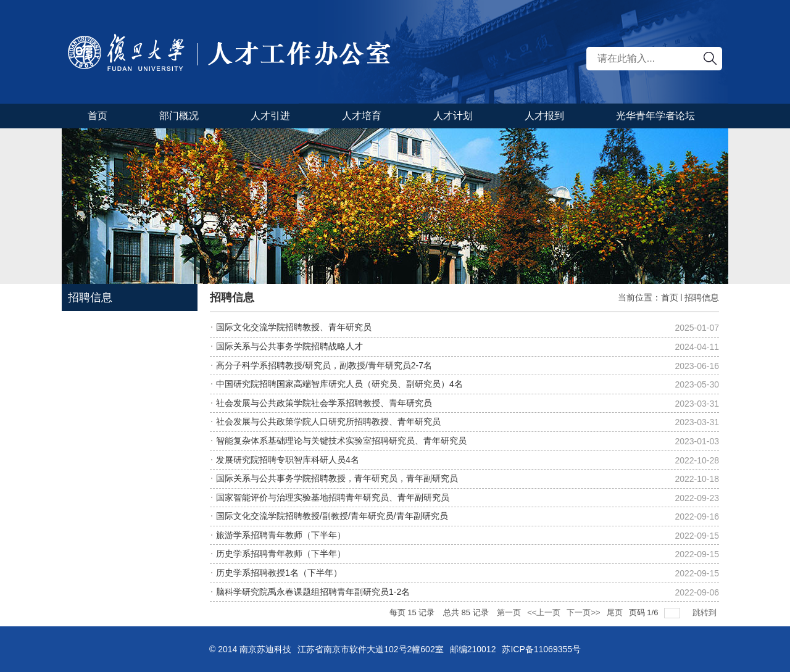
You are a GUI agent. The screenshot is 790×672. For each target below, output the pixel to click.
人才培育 (362, 116)
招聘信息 (702, 297)
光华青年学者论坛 (655, 116)
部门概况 (179, 116)
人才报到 (544, 116)
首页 (98, 116)
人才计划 (453, 116)
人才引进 (270, 116)
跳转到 (706, 612)
